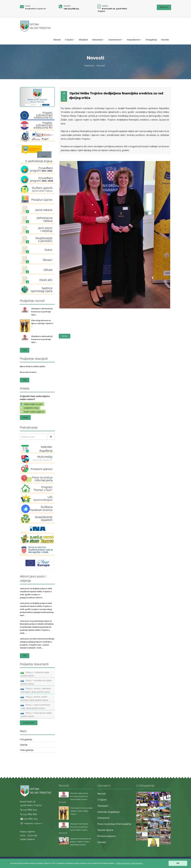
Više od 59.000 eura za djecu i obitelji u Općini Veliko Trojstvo (82, 811)
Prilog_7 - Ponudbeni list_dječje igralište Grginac (36, 682)
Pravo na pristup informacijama (114, 824)
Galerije (24, 745)
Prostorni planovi (107, 836)
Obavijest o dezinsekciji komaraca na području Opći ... (42, 312)
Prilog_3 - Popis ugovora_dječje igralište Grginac (36, 714)
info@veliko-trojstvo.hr (36, 9)
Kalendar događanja (108, 812)
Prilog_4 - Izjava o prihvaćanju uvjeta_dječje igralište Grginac (35, 706)
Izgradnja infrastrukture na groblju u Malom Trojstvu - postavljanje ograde (81, 842)
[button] (129, 863)
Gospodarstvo (134, 40)
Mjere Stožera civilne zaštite (32, 366)
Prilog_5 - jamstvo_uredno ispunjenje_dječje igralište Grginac (34, 698)
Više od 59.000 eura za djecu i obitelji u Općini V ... (42, 323)
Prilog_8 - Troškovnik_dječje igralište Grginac (35, 674)
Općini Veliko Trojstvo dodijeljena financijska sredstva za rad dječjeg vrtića (116, 96)
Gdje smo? (164, 7)
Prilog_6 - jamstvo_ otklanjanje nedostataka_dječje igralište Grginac (36, 690)
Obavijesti (83, 40)
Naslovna (89, 66)
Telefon (67, 6)
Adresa (105, 6)
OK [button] (178, 863)
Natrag (65, 336)
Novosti (57, 40)
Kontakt (165, 40)
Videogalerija (27, 750)
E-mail (28, 6)
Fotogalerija (151, 40)
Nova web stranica (28, 372)
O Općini (70, 40)
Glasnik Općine (105, 830)
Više (25, 350)
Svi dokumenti (29, 723)
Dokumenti (98, 40)
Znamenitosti (116, 40)
